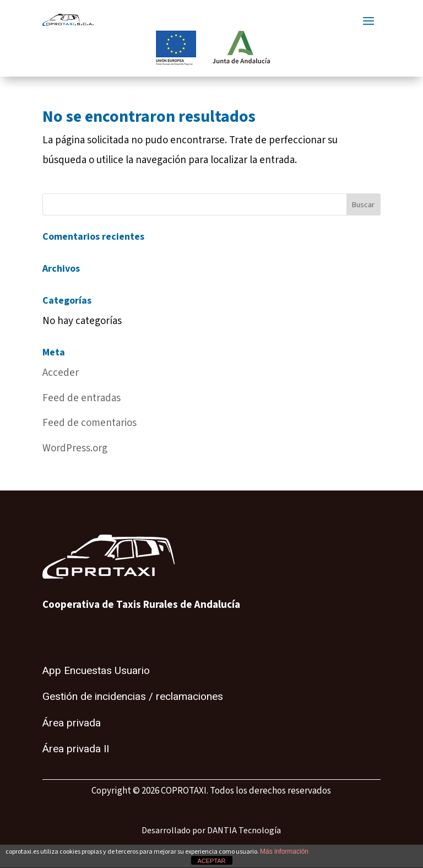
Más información (284, 851)
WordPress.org (75, 448)
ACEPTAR (211, 861)
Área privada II (76, 749)
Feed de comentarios (90, 423)
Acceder (61, 373)
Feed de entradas (82, 398)
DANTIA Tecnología (244, 831)
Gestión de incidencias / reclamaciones (133, 697)
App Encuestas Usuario (96, 671)
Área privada (72, 723)
